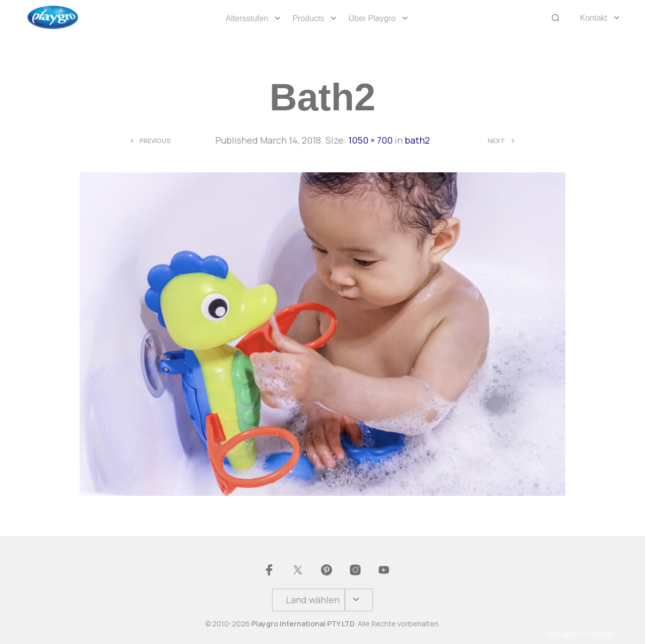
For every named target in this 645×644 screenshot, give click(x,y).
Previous (155, 141)
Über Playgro (372, 18)
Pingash (602, 634)
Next (497, 141)
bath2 (417, 140)
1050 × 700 (370, 140)
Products (308, 18)
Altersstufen (247, 18)
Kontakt (594, 18)
